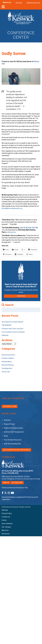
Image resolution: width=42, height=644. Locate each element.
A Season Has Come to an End (12, 329)
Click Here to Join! (10, 406)
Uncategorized (7, 368)
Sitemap (5, 510)
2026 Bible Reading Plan (12, 444)
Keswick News (7, 362)
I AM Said (5, 335)
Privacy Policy (7, 513)
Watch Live (7, 2)
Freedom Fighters (8, 358)
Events (4, 520)
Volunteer (7, 420)
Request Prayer (9, 424)
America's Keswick (8, 497)
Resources (6, 534)
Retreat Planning (8, 365)
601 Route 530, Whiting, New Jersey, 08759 (17, 471)
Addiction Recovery (33, 3)
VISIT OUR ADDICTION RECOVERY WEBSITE (16, 450)
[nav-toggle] (3, 7)
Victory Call (6, 372)
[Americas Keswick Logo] (21, 18)
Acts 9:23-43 (33, 228)
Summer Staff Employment (14, 432)
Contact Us (8, 457)
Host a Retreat (7, 524)
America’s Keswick (12, 507)
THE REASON (6, 325)
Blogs (6, 436)
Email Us (6, 483)
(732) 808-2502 (13, 473)
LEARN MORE (21, 296)
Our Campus (6, 527)
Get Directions (17, 483)
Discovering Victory (8, 355)
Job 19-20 (24, 228)
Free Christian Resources (13, 440)
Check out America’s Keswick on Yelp (15, 488)
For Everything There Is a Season (13, 332)
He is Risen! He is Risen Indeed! (12, 322)
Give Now (19, 3)
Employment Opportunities (13, 428)
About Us (5, 530)
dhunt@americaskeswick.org (12, 208)
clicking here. (12, 232)
